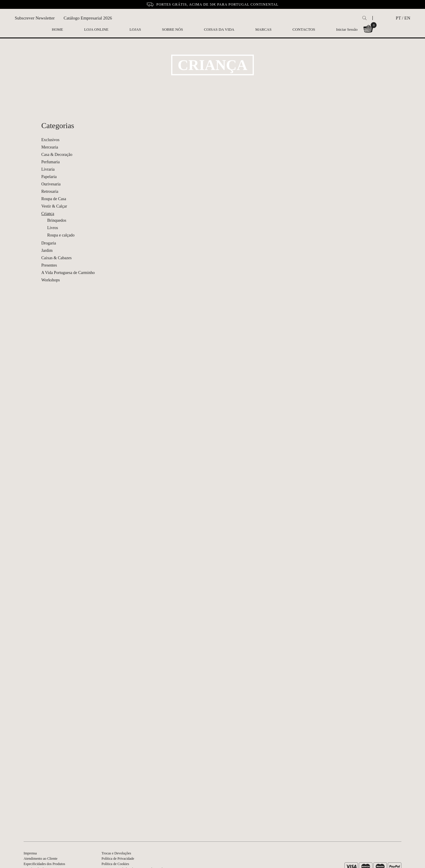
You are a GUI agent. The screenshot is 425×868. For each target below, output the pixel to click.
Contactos (304, 29)
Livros (53, 228)
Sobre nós (173, 29)
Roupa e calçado (61, 235)
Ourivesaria (51, 184)
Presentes (49, 265)
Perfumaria (50, 162)
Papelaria (49, 177)
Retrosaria (50, 191)
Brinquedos (57, 220)
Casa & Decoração (57, 155)
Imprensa (30, 853)
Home (58, 29)
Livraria (48, 169)
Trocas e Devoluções (116, 853)
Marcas (263, 29)
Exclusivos (50, 140)
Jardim (47, 251)
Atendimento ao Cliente (41, 859)
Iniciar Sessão (347, 29)
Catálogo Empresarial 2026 (88, 18)
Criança (48, 214)
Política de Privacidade (118, 859)
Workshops (51, 280)
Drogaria (49, 243)
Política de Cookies (115, 864)
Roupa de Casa (54, 199)
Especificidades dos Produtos (44, 864)
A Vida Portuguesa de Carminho (68, 273)
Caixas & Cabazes (57, 258)
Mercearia (50, 147)
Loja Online (96, 29)
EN (407, 18)
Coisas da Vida (219, 29)
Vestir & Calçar (54, 206)
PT (398, 18)
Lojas (135, 29)
